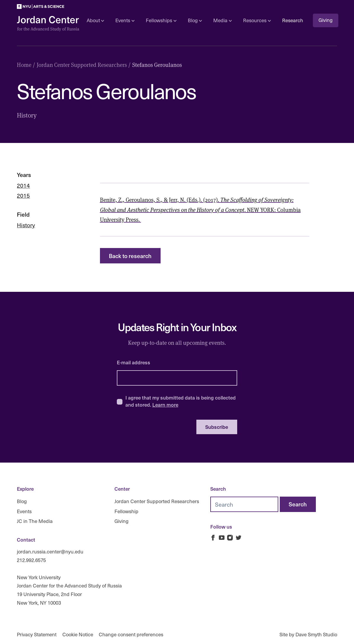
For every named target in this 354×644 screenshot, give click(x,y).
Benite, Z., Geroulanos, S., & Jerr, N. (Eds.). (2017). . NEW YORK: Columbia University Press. (200, 209)
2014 (23, 185)
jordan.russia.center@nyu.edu (50, 552)
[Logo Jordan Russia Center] (48, 24)
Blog (22, 501)
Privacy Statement (37, 634)
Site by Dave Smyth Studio (308, 634)
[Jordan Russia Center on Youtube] (222, 538)
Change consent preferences (131, 634)
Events (24, 511)
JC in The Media (35, 521)
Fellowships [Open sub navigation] (161, 20)
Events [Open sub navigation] (125, 20)
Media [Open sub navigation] (222, 20)
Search (218, 489)
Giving (326, 20)
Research (293, 20)
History (26, 225)
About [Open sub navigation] (95, 20)
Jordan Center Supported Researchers (157, 501)
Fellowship (126, 511)
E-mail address (134, 362)
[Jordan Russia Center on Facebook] (213, 538)
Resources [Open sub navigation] (257, 20)
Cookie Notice (78, 634)
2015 (23, 195)
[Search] (298, 504)
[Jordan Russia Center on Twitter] (239, 538)
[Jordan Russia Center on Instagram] (230, 538)
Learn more (165, 405)
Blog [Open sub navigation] (195, 20)
